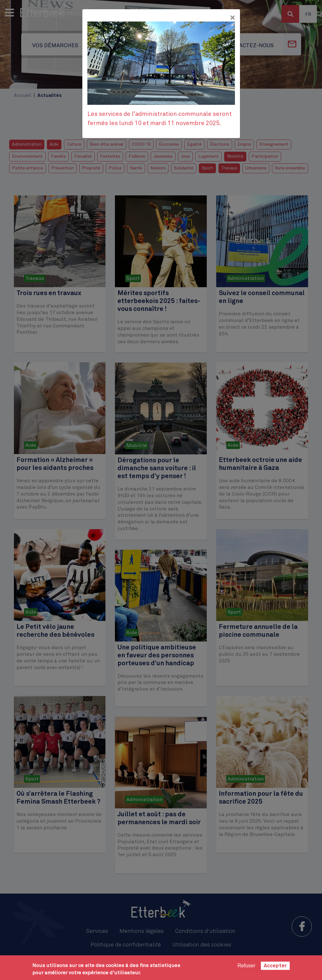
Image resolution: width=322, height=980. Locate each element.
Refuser (246, 966)
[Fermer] (232, 18)
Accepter (275, 966)
